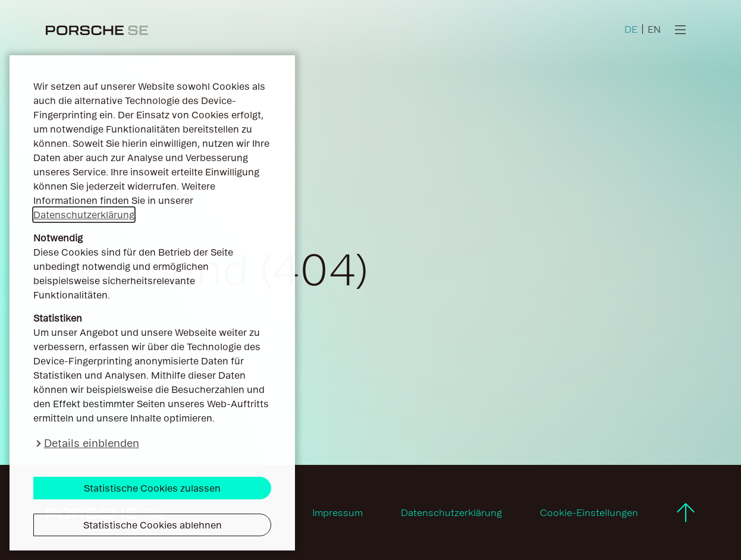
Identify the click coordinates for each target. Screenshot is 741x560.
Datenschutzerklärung (84, 215)
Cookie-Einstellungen (589, 512)
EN (654, 29)
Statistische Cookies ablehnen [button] (153, 525)
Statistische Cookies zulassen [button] (152, 488)
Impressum (337, 512)
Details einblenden (92, 443)
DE (631, 29)
